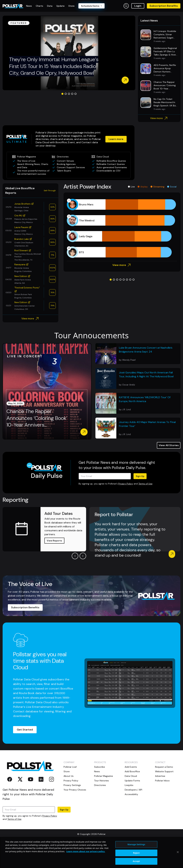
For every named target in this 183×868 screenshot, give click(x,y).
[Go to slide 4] (72, 119)
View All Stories (169, 470)
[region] (91, 853)
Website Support (164, 797)
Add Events (131, 792)
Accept (136, 861)
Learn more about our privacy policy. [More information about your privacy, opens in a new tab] (86, 851)
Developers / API (133, 815)
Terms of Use (145, 509)
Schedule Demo (91, 6)
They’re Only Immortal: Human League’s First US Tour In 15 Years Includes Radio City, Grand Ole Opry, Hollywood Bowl (54, 91)
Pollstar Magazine (104, 801)
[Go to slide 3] (69, 119)
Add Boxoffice (132, 797)
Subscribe (100, 792)
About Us (69, 801)
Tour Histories (101, 806)
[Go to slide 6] (127, 305)
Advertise (160, 801)
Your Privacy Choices (75, 815)
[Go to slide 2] (66, 119)
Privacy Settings (72, 810)
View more (159, 143)
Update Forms (132, 806)
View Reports (54, 566)
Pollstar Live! (70, 792)
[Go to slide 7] (130, 305)
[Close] (178, 852)
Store (67, 797)
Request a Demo (164, 792)
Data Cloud (131, 801)
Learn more (111, 163)
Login (138, 6)
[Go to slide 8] (133, 305)
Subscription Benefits (164, 6)
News (97, 797)
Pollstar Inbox (162, 806)
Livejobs (129, 810)
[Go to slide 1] (62, 119)
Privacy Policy (126, 509)
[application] (122, 253)
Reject (136, 853)
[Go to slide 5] (75, 119)
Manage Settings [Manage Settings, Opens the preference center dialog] (136, 844)
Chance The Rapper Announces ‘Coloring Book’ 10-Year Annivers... (37, 443)
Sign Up (140, 501)
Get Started (25, 755)
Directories (100, 810)
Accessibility (131, 819)
